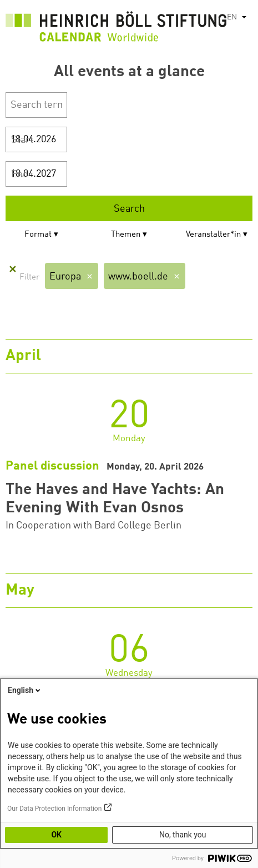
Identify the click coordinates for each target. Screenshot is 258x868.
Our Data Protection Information (54, 809)
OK (56, 835)
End (20, 174)
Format (38, 235)
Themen (126, 235)
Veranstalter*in (213, 235)
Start (22, 140)
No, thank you (183, 835)
